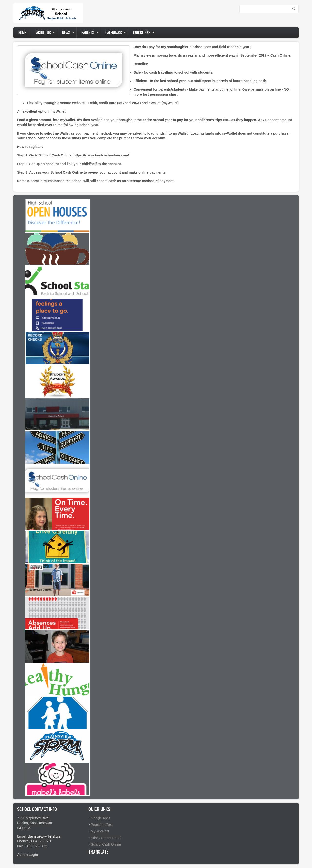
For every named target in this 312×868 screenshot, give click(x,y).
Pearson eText (102, 825)
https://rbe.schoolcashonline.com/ (101, 155)
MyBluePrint (100, 831)
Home (22, 33)
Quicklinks (142, 33)
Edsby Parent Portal (106, 838)
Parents (88, 33)
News (66, 33)
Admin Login (28, 855)
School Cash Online (106, 844)
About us (44, 33)
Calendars (114, 33)
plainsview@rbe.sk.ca (44, 836)
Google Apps (101, 818)
